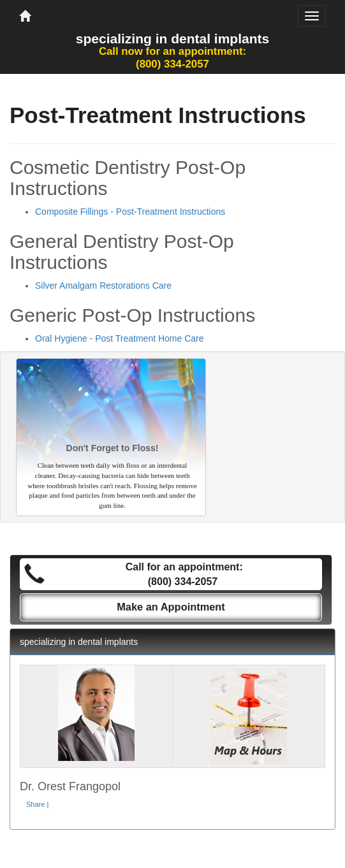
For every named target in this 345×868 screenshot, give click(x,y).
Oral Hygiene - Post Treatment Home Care (120, 338)
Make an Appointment (171, 607)
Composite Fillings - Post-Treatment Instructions (130, 212)
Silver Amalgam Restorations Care (103, 286)
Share (35, 804)
